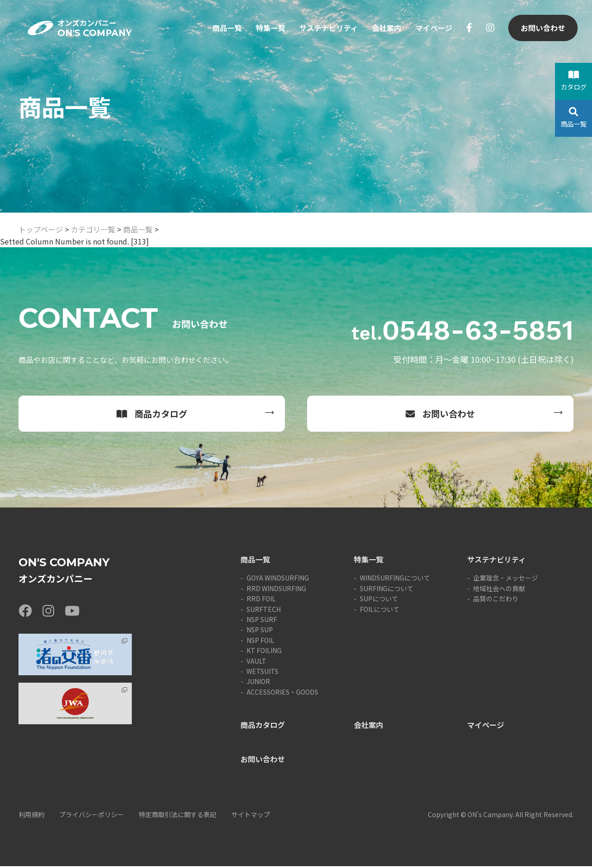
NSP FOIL (260, 642)
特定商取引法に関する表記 (178, 816)
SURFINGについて (387, 590)
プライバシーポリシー (92, 816)
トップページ (41, 229)
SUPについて (379, 600)
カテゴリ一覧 (93, 229)
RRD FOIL (261, 600)
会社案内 (386, 31)
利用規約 (31, 816)
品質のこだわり (496, 600)
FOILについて (380, 611)
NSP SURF (262, 621)
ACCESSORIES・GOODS (282, 694)
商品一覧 (227, 31)
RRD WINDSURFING (276, 590)
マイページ (433, 31)
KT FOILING (264, 652)
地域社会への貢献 (499, 590)
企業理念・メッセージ (506, 580)
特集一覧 (270, 31)
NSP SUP (260, 631)
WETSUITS (262, 673)
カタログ (573, 81)
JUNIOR (258, 683)
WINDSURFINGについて (395, 580)
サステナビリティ (328, 31)
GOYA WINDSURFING (278, 580)
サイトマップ (251, 816)
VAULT (256, 663)
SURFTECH (264, 611)
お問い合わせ (543, 31)
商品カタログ (152, 414)
